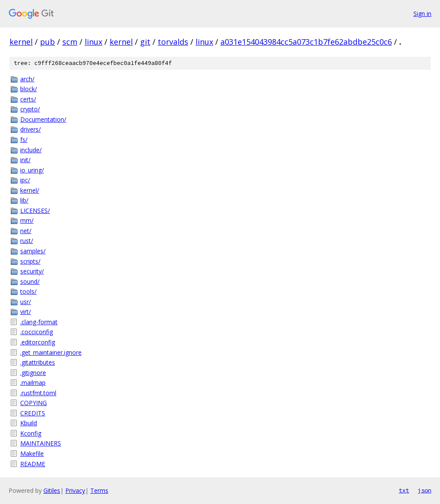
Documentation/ (43, 119)
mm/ (27, 220)
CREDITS (33, 413)
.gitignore (33, 373)
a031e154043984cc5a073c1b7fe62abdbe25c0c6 (306, 42)
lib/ (24, 200)
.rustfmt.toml (38, 393)
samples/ (33, 251)
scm (70, 42)
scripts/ (30, 261)
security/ (32, 271)
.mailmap (33, 383)
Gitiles (52, 490)
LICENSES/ (35, 211)
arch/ (27, 79)
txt (404, 490)
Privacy (75, 490)
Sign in (422, 14)
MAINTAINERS (41, 443)
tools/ (28, 291)
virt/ (26, 312)
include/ (31, 150)
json (425, 490)
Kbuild (29, 423)
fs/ (24, 140)
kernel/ (30, 190)
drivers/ (31, 129)
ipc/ (25, 180)
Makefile (32, 453)
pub (47, 42)
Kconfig (31, 433)
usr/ (26, 302)
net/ (26, 231)
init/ (25, 160)
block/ (29, 89)
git (145, 42)
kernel (21, 42)
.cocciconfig (37, 332)
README (33, 464)
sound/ (30, 281)
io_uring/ (32, 170)
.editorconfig (38, 342)
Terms (99, 490)
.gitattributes (38, 362)
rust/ (27, 241)
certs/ (28, 99)
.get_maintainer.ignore (51, 352)
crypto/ (30, 109)
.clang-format (39, 322)
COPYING (34, 403)
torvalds (173, 42)
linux (93, 42)
